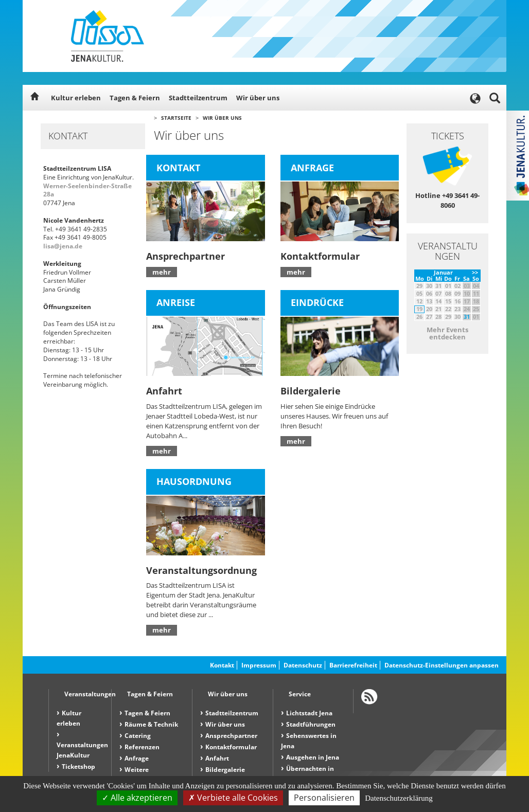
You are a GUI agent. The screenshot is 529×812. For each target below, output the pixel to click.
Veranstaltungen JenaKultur (82, 750)
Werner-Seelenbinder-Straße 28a (87, 190)
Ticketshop (78, 766)
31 (467, 317)
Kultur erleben (76, 98)
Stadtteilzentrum (198, 98)
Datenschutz (303, 665)
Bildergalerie (225, 770)
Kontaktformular (231, 747)
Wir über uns (258, 98)
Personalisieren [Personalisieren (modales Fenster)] (324, 798)
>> (475, 272)
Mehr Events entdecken (447, 333)
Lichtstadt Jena (309, 713)
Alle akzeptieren (137, 798)
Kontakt (222, 665)
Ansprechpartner (231, 736)
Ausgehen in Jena (313, 757)
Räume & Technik (151, 724)
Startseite (176, 118)
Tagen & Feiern (135, 98)
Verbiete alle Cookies (233, 798)
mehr (162, 272)
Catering (138, 736)
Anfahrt (217, 758)
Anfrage (137, 758)
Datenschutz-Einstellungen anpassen (442, 665)
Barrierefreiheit (353, 665)
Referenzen (142, 747)
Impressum (259, 665)
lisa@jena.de (63, 246)
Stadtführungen (311, 724)
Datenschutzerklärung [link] (399, 798)
